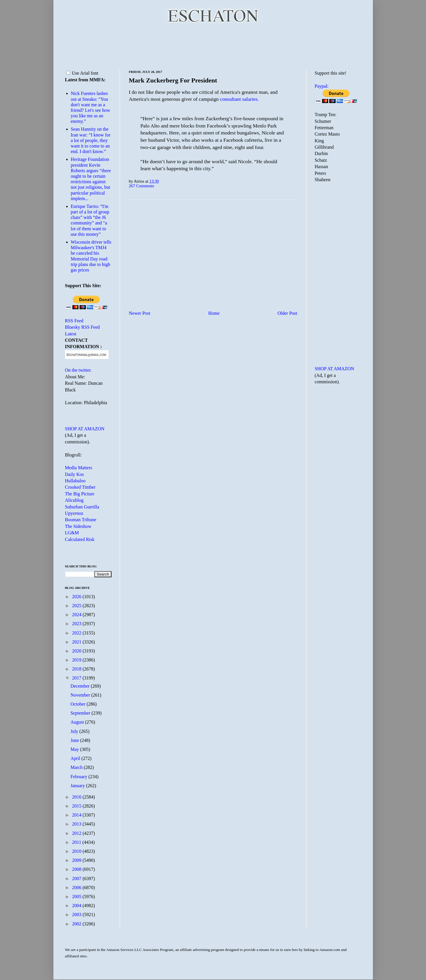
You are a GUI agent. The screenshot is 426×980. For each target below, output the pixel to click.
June (75, 740)
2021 (77, 642)
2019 (77, 660)
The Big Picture (80, 494)
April (76, 758)
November (81, 695)
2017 (77, 678)
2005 (77, 897)
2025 (77, 606)
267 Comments (142, 186)
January (78, 786)
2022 (77, 633)
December (81, 686)
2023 (77, 624)
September (81, 713)
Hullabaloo (75, 481)
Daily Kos (74, 474)
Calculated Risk (80, 539)
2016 (77, 797)
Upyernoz (74, 513)
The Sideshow (78, 526)
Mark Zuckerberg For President (173, 80)
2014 (77, 815)
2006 (77, 888)
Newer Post (140, 313)
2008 (77, 869)
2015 (77, 806)
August (78, 722)
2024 (77, 615)
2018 (77, 669)
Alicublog (74, 500)
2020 (77, 651)
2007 (77, 879)
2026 (77, 597)
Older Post (287, 313)
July (75, 731)
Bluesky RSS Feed (82, 327)
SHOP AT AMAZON (85, 429)
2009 (77, 860)
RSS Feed (74, 321)
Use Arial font (82, 73)
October (79, 704)
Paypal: (322, 86)
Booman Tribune (81, 520)
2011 (77, 842)
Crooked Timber (80, 487)
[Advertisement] (213, 46)
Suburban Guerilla (82, 507)
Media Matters (79, 468)
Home (214, 313)
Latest (71, 334)
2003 (77, 915)
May (75, 749)
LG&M (72, 533)
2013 (77, 824)
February (80, 777)
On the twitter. (78, 370)
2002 (77, 924)
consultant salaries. (239, 99)
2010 (77, 851)
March (77, 767)
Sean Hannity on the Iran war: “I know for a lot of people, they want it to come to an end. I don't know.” (91, 140)
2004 (77, 906)
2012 (77, 833)
